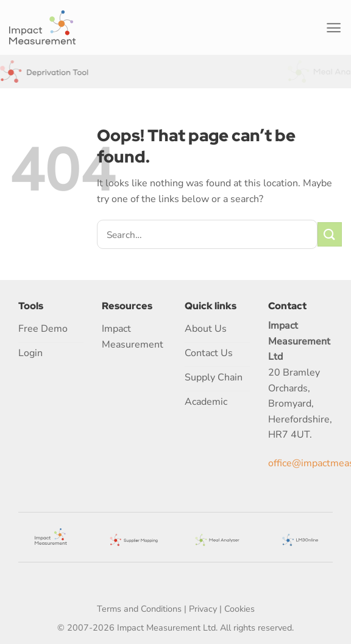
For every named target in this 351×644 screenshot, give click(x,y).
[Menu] (334, 28)
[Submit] (330, 234)
